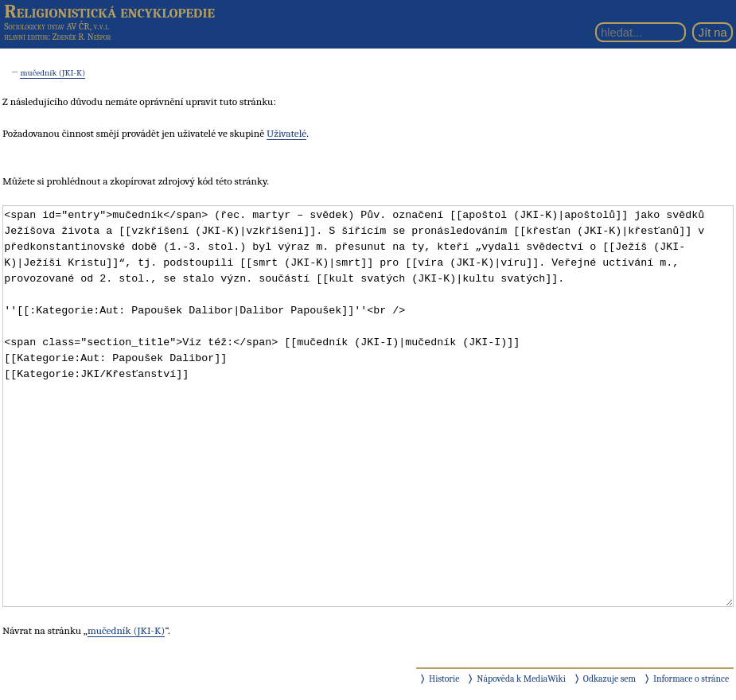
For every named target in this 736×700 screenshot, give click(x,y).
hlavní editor (26, 37)
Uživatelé (286, 133)
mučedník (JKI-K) (53, 73)
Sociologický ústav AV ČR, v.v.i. (56, 26)
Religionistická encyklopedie (109, 11)
